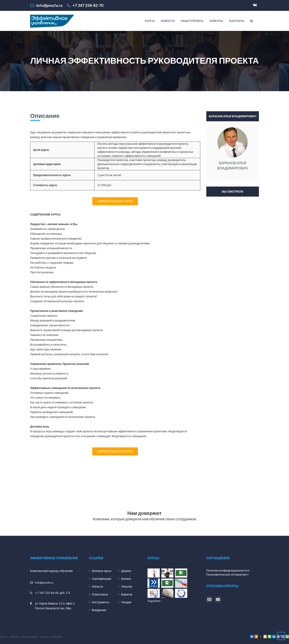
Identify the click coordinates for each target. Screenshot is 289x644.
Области (97, 586)
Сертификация (102, 579)
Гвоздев (126, 602)
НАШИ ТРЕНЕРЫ (192, 21)
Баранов (127, 594)
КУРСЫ (150, 21)
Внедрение (99, 610)
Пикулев (127, 586)
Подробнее (155, 601)
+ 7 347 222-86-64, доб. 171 (53, 593)
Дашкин (126, 571)
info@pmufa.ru (44, 582)
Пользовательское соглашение (228, 574)
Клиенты (216, 21)
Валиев (126, 579)
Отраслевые (100, 594)
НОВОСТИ (168, 21)
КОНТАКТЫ (237, 21)
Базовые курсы (102, 571)
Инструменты (101, 602)
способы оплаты (222, 586)
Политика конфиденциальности (228, 570)
